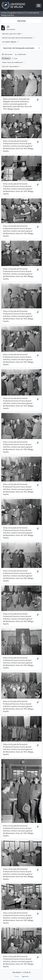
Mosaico (6, 58)
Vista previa (7, 54)
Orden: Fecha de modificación (13, 62)
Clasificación (21, 54)
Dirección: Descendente (10, 66)
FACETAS (21, 21)
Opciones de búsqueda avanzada (19, 48)
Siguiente (25, 976)
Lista (14, 58)
